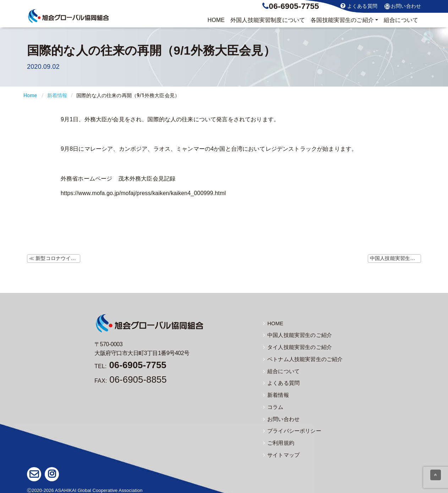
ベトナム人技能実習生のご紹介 (300, 359)
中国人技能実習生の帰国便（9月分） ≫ (395, 258)
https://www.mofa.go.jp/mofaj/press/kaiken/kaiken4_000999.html (143, 193)
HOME (216, 20)
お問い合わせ (403, 6)
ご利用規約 (278, 441)
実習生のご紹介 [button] (342, 20)
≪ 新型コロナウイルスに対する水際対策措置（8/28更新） (55, 258)
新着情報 (57, 95)
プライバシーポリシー (290, 429)
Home (30, 95)
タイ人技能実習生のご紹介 (295, 347)
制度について (268, 20)
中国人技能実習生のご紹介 (295, 335)
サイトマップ (280, 452)
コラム (273, 405)
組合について (401, 20)
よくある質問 (359, 6)
